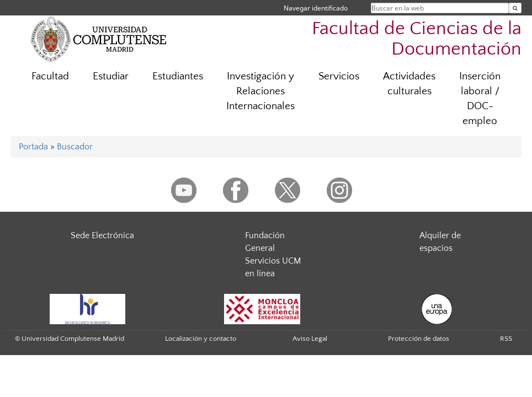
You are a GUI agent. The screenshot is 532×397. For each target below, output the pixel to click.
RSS (506, 339)
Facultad (50, 76)
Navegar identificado (316, 8)
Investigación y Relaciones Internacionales (260, 91)
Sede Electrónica (102, 235)
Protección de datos (419, 339)
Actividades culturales (409, 84)
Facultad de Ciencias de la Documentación (417, 39)
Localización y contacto (201, 339)
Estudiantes (178, 76)
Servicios (339, 76)
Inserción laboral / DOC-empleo (480, 99)
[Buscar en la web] (515, 8)
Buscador (75, 147)
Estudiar (111, 76)
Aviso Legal (310, 339)
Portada (33, 147)
